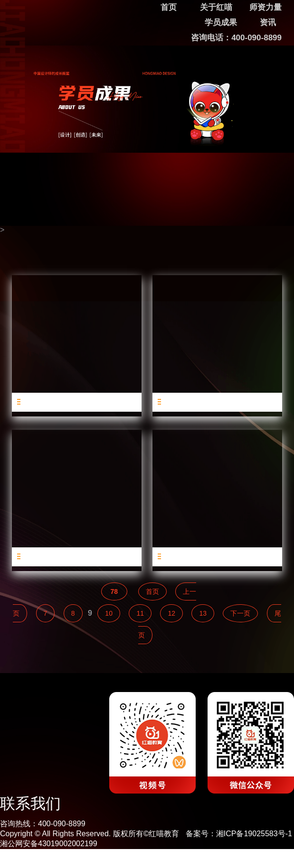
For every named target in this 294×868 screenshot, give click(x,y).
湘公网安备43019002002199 (49, 844)
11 (140, 613)
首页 (152, 591)
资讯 (268, 23)
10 (109, 613)
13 (203, 613)
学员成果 (221, 23)
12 (171, 613)
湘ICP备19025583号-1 (254, 834)
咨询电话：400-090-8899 (236, 38)
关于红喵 (216, 7)
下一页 (240, 613)
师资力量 (266, 7)
